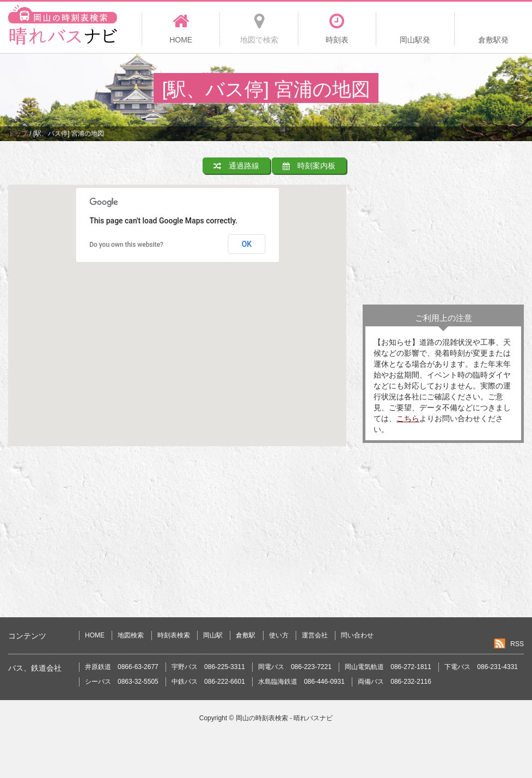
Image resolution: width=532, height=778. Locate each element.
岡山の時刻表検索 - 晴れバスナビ (285, 718)
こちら (408, 418)
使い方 (279, 635)
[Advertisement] (443, 226)
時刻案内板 (309, 166)
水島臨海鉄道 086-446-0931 (301, 682)
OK (247, 244)
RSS (517, 644)
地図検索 (131, 635)
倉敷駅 (246, 635)
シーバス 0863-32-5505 (122, 682)
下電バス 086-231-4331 (481, 667)
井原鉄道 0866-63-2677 (122, 667)
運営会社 (315, 635)
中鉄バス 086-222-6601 (208, 682)
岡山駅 (213, 635)
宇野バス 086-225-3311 (208, 667)
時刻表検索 (174, 635)
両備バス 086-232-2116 (395, 682)
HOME (95, 635)
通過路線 (236, 166)
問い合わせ (357, 635)
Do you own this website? (126, 245)
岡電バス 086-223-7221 (295, 667)
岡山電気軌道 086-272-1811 (388, 667)
